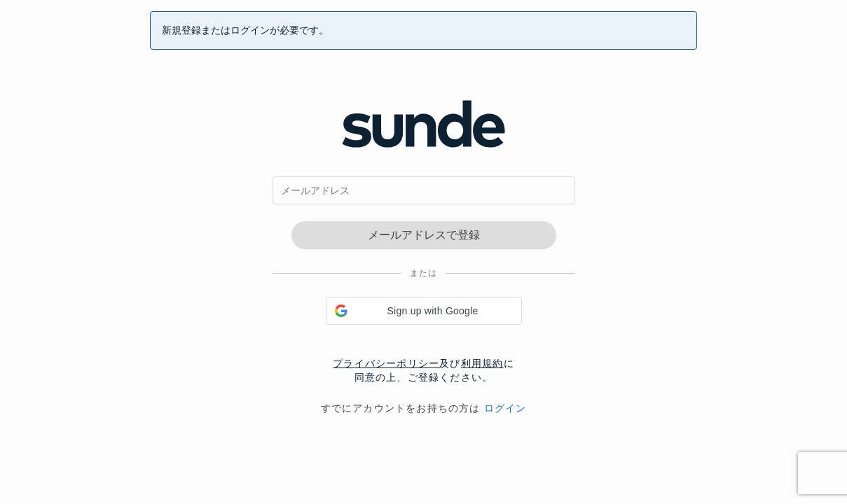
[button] (424, 311)
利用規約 (482, 363)
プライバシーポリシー (386, 363)
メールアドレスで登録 (424, 235)
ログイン (505, 408)
